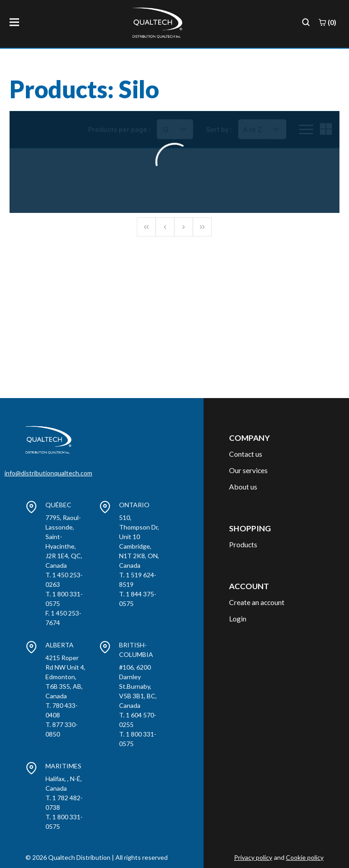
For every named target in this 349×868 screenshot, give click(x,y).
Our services (248, 470)
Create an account (257, 602)
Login (238, 618)
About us (243, 487)
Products (243, 544)
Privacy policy (253, 857)
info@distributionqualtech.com (48, 473)
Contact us (246, 454)
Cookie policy (305, 857)
